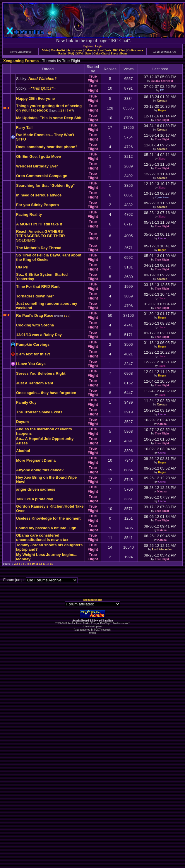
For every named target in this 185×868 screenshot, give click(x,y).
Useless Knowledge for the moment (48, 518)
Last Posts (105, 50)
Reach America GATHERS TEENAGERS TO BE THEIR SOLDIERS (41, 236)
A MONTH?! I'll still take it (39, 224)
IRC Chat (119, 50)
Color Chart (101, 53)
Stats (88, 53)
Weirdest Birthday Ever (37, 166)
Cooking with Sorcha (35, 325)
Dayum (22, 422)
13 (44, 564)
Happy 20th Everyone (35, 99)
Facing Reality (29, 214)
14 (48, 564)
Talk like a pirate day (35, 499)
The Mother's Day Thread (39, 248)
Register (88, 46)
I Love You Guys (31, 364)
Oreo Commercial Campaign (42, 176)
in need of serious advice (39, 195)
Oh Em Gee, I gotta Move (38, 156)
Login (99, 46)
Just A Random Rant (35, 383)
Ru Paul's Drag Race (35, 315)
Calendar (90, 50)
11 (37, 564)
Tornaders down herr (35, 296)
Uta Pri (22, 267)
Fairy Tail (24, 127)
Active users (75, 50)
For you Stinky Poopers (37, 205)
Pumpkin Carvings (33, 344)
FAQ (71, 53)
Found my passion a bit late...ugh (46, 528)
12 (40, 564)
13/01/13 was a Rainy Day (39, 335)
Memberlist (58, 50)
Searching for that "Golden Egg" (45, 185)
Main (45, 50)
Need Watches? (43, 79)
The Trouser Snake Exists (39, 412)
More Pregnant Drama (36, 460)
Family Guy (26, 402)
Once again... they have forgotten (46, 393)
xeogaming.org (92, 600)
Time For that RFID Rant (38, 286)
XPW (80, 53)
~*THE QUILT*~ (42, 88)
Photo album (119, 53)
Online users (135, 50)
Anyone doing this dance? (40, 470)
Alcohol (23, 451)
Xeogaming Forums (21, 61)
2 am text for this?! (33, 354)
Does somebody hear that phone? (47, 147)
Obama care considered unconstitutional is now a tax (42, 537)
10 (33, 564)
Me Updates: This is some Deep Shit (49, 118)
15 (52, 564)
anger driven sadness (36, 489)
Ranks (62, 53)
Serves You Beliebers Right (41, 373)
